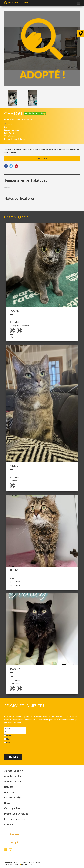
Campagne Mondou (15, 808)
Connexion (15, 834)
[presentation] (23, 749)
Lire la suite (42, 158)
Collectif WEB (29, 864)
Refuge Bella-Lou (18, 139)
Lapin (8, 743)
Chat (8, 739)
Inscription (15, 842)
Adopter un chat (13, 776)
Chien (8, 735)
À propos (9, 792)
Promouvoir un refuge (16, 814)
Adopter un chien (14, 771)
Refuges (9, 787)
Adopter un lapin (13, 781)
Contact (9, 824)
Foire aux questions (15, 819)
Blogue (8, 803)
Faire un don (12, 797)
